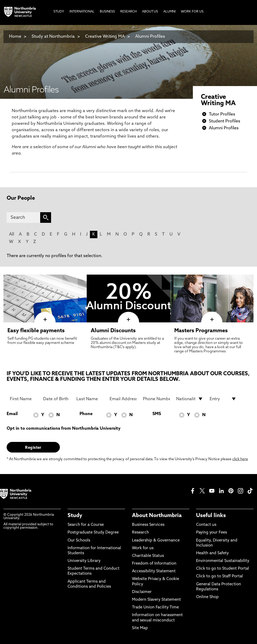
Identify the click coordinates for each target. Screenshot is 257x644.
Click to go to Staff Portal (219, 576)
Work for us (143, 548)
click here (240, 459)
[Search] (23, 217)
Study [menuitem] (59, 12)
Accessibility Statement (154, 571)
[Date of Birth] (57, 399)
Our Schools (79, 541)
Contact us (206, 525)
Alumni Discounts (113, 331)
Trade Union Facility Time (155, 607)
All (12, 234)
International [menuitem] (82, 12)
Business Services (148, 525)
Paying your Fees (212, 533)
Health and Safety (212, 553)
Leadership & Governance (156, 541)
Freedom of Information (154, 564)
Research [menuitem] (128, 12)
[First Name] (23, 399)
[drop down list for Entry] (223, 399)
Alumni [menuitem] (169, 12)
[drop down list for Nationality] (190, 399)
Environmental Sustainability (223, 561)
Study (75, 516)
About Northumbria (157, 516)
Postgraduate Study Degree (93, 533)
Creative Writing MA (105, 37)
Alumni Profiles (150, 37)
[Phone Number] (156, 399)
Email (12, 414)
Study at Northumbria (53, 37)
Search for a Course (86, 525)
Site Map (140, 628)
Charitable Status (148, 556)
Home (15, 37)
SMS (157, 414)
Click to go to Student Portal (223, 569)
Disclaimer (142, 592)
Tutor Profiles (222, 114)
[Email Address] (123, 399)
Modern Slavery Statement (156, 600)
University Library (84, 561)
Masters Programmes (201, 331)
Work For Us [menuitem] (192, 12)
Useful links (211, 516)
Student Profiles (225, 121)
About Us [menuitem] (150, 12)
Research (140, 533)
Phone (86, 414)
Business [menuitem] (107, 12)
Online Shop (207, 597)
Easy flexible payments (36, 331)
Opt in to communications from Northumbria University (64, 429)
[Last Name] (90, 399)
